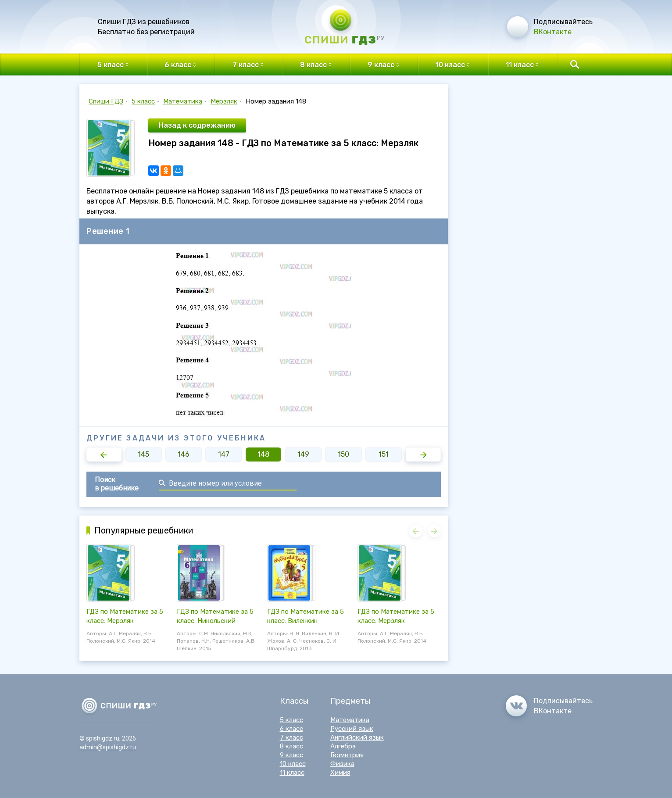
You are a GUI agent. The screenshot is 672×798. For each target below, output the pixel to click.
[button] (104, 454)
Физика (342, 764)
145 (143, 454)
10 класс (293, 764)
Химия (340, 773)
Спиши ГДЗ (106, 101)
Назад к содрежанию (197, 125)
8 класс (291, 746)
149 (303, 454)
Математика (183, 101)
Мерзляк (224, 101)
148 (263, 454)
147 (224, 454)
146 (184, 454)
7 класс (291, 737)
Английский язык (357, 737)
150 (343, 454)
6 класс (291, 729)
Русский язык (352, 729)
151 (384, 454)
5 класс (143, 101)
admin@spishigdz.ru (108, 747)
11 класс (292, 773)
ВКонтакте (553, 32)
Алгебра (343, 746)
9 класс (291, 755)
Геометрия (347, 755)
